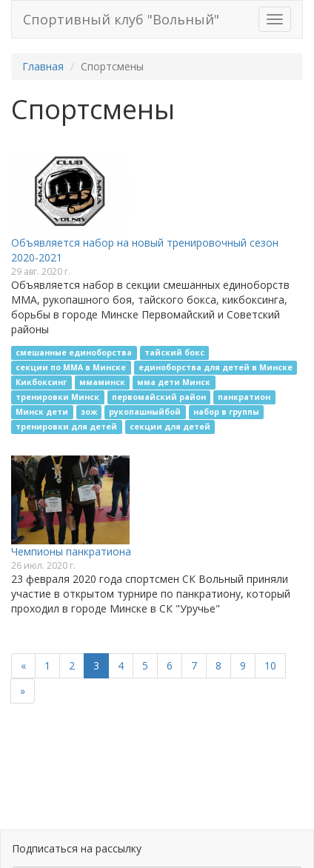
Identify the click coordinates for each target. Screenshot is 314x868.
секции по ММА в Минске (71, 367)
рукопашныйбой (145, 412)
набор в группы (226, 412)
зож (89, 412)
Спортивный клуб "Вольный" (121, 19)
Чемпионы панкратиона (71, 551)
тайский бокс (174, 353)
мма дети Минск (174, 382)
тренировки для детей (66, 427)
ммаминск (102, 382)
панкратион (244, 397)
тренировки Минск (57, 397)
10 (270, 665)
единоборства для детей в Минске (216, 367)
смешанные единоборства (74, 353)
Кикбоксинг (41, 382)
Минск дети (42, 412)
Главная (43, 66)
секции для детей (170, 427)
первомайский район (159, 397)
